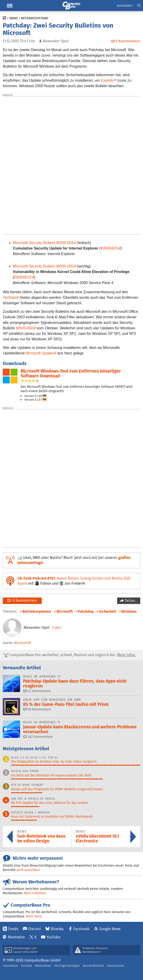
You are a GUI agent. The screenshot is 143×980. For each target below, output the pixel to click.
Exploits (107, 80)
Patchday (86, 611)
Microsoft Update (40, 353)
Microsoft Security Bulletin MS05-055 (43, 266)
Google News (110, 929)
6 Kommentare (22, 600)
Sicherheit (108, 611)
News (14, 18)
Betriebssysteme (34, 18)
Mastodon (16, 937)
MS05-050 (24, 328)
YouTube (53, 937)
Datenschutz (116, 966)
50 (37, 709)
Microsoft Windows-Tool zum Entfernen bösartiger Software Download (71, 374)
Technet (9, 297)
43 (37, 691)
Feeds (13, 929)
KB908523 (23, 277)
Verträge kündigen (67, 966)
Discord (34, 929)
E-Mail (57, 628)
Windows (129, 611)
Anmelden (125, 5)
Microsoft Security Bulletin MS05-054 (43, 243)
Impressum (10, 966)
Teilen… (131, 601)
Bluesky (57, 929)
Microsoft (65, 611)
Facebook (81, 929)
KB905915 (109, 248)
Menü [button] (10, 6)
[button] (139, 6)
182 (38, 737)
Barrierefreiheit (93, 966)
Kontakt (27, 966)
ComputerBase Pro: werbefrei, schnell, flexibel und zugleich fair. (70, 655)
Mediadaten (43, 966)
